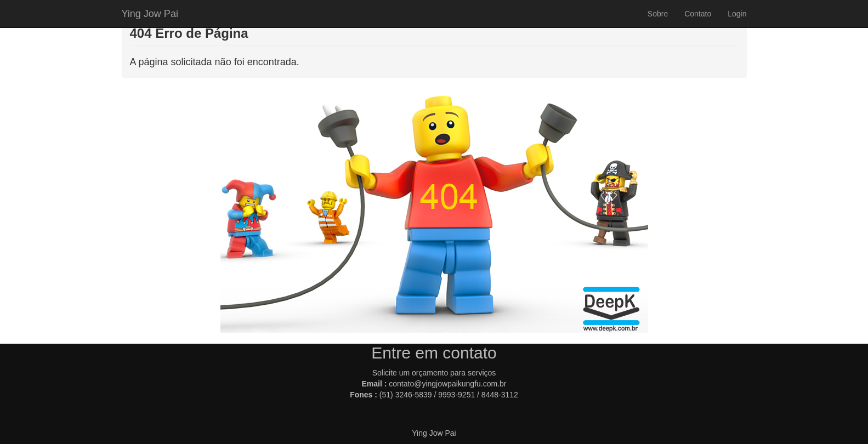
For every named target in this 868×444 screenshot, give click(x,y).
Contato (698, 14)
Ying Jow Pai (150, 14)
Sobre (658, 14)
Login (737, 14)
